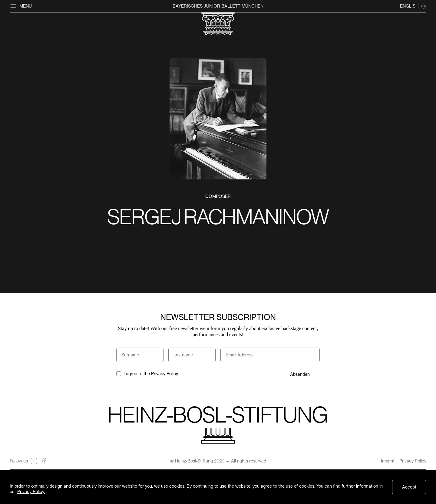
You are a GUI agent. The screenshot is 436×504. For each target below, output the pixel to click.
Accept (409, 487)
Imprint (388, 461)
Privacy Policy (413, 461)
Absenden (300, 374)
